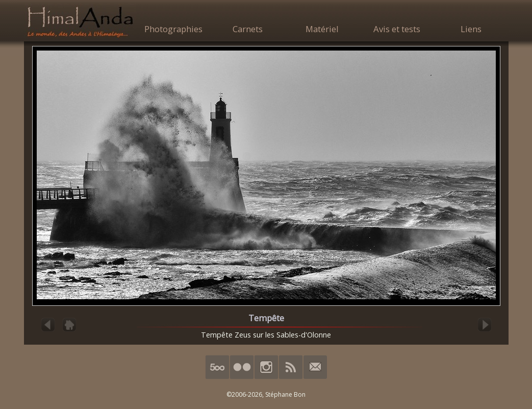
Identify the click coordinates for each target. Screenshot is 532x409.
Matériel (322, 29)
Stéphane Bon (285, 394)
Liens (471, 29)
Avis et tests (397, 29)
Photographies (173, 29)
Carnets (248, 29)
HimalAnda (80, 21)
